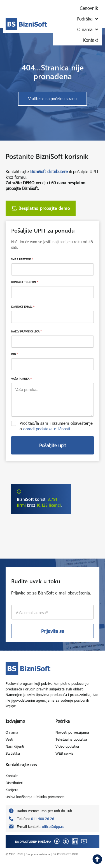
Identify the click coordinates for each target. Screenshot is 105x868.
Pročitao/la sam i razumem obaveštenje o (56, 426)
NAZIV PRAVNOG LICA (26, 331)
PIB (15, 354)
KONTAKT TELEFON (25, 282)
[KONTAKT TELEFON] (53, 292)
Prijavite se (53, 631)
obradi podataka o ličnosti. (47, 429)
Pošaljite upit (53, 445)
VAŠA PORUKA (21, 379)
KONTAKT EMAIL (23, 307)
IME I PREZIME (22, 259)
